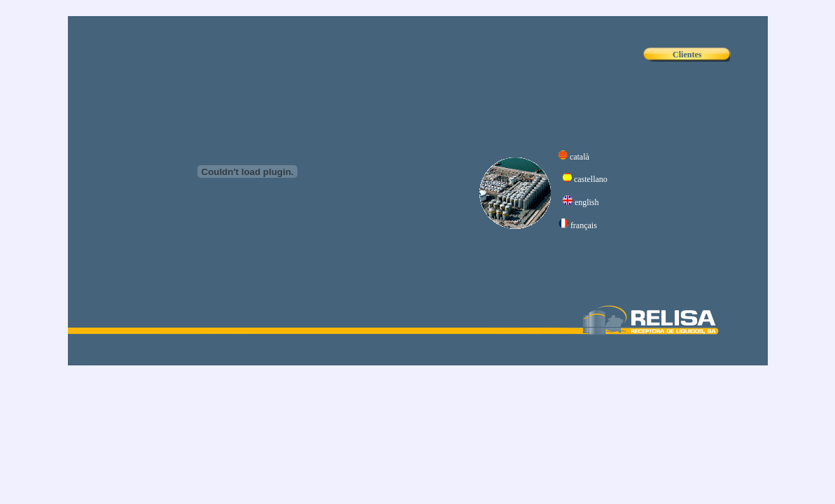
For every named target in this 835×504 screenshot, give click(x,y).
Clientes (687, 55)
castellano (591, 179)
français (584, 225)
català (580, 157)
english (587, 202)
